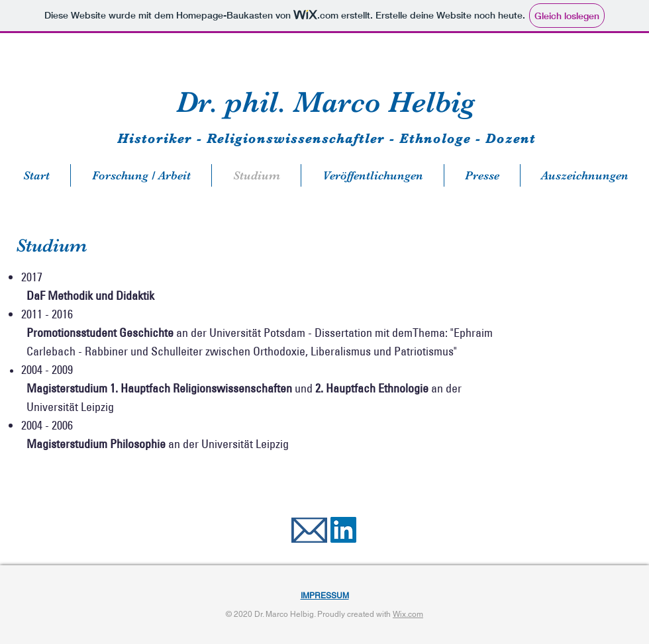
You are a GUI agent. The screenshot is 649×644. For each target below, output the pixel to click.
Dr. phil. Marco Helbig (325, 102)
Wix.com (408, 614)
